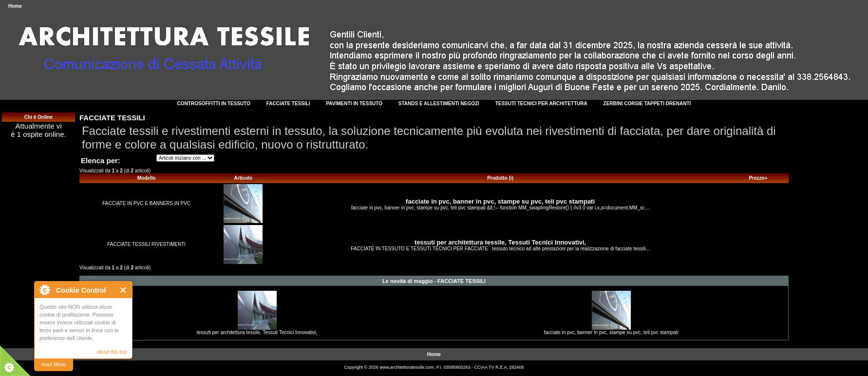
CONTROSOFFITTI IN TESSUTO (214, 103)
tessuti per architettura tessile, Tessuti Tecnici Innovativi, (500, 242)
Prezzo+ (758, 178)
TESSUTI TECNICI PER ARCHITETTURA (541, 103)
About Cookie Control (44, 290)
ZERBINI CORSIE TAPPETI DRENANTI (647, 103)
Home (15, 6)
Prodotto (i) (500, 178)
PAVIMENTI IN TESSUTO (354, 103)
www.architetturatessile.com (407, 367)
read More (54, 364)
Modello (147, 178)
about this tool (112, 352)
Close (123, 290)
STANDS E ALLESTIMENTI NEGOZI (439, 103)
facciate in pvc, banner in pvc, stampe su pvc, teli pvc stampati (500, 201)
